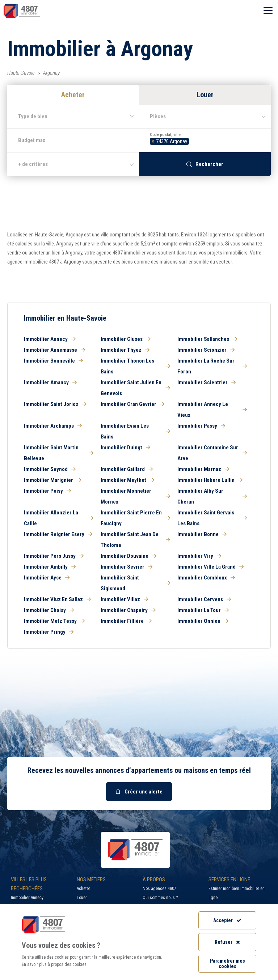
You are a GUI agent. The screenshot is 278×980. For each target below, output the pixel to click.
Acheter (83, 889)
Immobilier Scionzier (206, 350)
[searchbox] (193, 140)
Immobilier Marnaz (203, 469)
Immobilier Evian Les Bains (135, 431)
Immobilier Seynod (50, 469)
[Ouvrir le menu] (268, 11)
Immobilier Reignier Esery (58, 534)
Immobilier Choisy (49, 610)
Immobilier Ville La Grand (210, 567)
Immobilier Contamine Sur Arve (212, 453)
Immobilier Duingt (125, 448)
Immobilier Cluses (126, 339)
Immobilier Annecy (50, 339)
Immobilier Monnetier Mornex (135, 496)
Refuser (227, 942)
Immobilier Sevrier (127, 567)
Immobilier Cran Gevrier (132, 404)
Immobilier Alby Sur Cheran (212, 496)
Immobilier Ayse (47, 578)
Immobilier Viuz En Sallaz (57, 599)
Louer (82, 898)
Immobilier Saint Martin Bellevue (59, 453)
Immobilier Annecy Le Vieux (212, 410)
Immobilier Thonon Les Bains (135, 366)
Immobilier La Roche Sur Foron (212, 366)
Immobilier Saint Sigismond (135, 583)
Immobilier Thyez (125, 350)
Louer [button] (205, 95)
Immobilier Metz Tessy (54, 621)
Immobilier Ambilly (50, 567)
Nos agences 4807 (159, 889)
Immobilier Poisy (47, 491)
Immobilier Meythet (127, 480)
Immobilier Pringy (49, 632)
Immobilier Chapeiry (128, 610)
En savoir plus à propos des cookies (54, 964)
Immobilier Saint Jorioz (55, 404)
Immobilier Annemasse (54, 350)
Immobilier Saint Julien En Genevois (135, 388)
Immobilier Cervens (204, 599)
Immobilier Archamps (53, 426)
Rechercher (205, 164)
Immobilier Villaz (124, 599)
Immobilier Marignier (52, 480)
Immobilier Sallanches (207, 339)
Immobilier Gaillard (127, 469)
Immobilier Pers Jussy (54, 556)
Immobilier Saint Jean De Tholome (135, 540)
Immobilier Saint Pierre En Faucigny (135, 518)
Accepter (227, 920)
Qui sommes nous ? (160, 898)
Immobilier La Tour (203, 610)
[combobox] (205, 140)
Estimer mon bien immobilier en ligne (237, 893)
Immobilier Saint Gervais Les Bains (212, 518)
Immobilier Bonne (202, 534)
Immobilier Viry (199, 556)
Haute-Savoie (21, 73)
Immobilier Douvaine (129, 556)
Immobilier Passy (201, 426)
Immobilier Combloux (206, 578)
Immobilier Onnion (203, 621)
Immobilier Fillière (126, 621)
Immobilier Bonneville (53, 361)
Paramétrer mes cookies (228, 964)
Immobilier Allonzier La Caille (59, 518)
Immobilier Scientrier (207, 382)
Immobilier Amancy (50, 382)
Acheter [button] (73, 95)
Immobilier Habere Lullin (210, 480)
